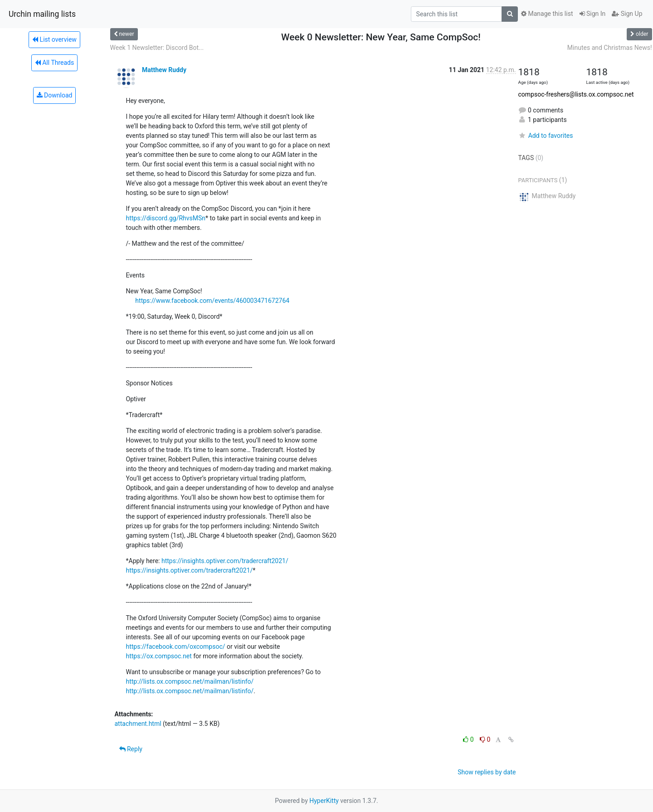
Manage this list (547, 14)
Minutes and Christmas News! (610, 48)
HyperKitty (324, 801)
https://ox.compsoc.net (159, 656)
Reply (131, 749)
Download (55, 95)
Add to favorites (546, 136)
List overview (54, 39)
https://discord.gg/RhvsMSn (166, 218)
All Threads (54, 63)
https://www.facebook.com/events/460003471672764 (212, 301)
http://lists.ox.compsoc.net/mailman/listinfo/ (190, 681)
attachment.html (138, 724)
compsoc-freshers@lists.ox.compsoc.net (576, 94)
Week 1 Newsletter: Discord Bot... (157, 48)
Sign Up (627, 14)
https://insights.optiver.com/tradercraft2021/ (225, 561)
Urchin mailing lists (42, 14)
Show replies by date (487, 772)
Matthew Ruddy (164, 70)
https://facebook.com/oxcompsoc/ (176, 647)
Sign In (593, 14)
